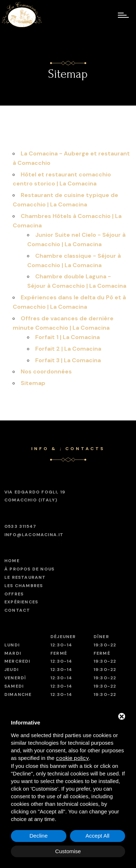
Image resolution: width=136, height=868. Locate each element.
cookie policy (72, 758)
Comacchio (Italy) (35, 496)
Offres (14, 594)
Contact (17, 610)
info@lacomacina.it (34, 535)
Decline (38, 836)
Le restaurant (25, 577)
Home (12, 561)
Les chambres (24, 586)
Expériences (21, 602)
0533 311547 (20, 526)
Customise (68, 851)
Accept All (98, 836)
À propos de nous (29, 569)
